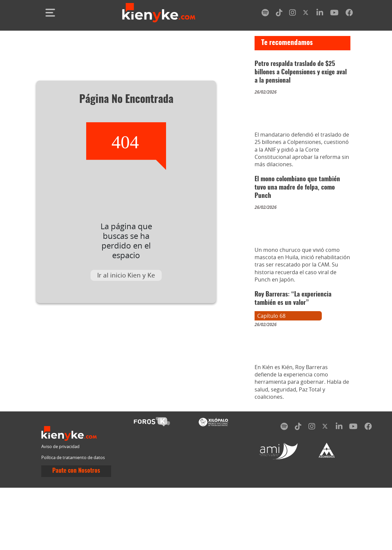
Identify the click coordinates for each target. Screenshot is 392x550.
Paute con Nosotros (76, 533)
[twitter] (306, 14)
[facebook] (349, 14)
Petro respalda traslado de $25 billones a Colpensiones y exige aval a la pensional (301, 72)
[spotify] (265, 14)
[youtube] (334, 14)
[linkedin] (320, 14)
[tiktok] (279, 14)
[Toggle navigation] (50, 13)
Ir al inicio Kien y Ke (126, 275)
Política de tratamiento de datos (73, 520)
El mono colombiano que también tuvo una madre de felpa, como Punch (297, 208)
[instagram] (293, 14)
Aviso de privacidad (60, 509)
